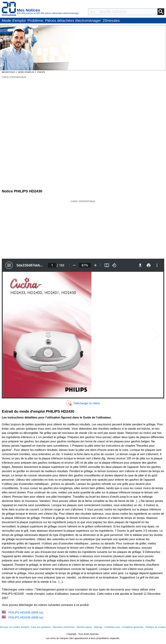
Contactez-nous (112, 627)
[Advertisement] (83, 228)
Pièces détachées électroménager (73, 20)
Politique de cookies (156, 627)
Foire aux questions (41, 627)
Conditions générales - (134, 627)
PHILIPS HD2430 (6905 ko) (26, 613)
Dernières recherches (64, 627)
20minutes (111, 20)
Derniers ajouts (84, 627)
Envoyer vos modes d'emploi (14, 627)
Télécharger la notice (87, 403)
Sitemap (98, 627)
